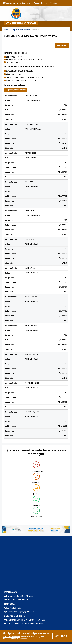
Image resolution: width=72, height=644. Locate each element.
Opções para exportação (16, 90)
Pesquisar (62, 45)
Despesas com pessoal (21, 30)
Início (6, 30)
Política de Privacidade (11, 637)
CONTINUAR (61, 636)
